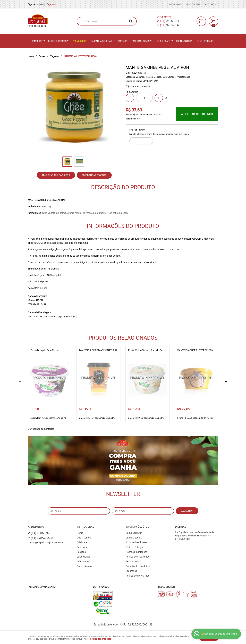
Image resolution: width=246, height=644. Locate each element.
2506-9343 (170, 21)
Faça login (51, 4)
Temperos (37, 41)
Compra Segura (134, 538)
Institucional (85, 527)
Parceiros (82, 547)
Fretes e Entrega (134, 547)
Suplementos (183, 41)
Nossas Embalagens (136, 552)
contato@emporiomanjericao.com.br (45, 542)
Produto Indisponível (50, 380)
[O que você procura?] (131, 21)
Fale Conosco (211, 4)
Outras (122, 41)
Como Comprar (134, 533)
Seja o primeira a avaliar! (138, 86)
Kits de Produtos (57, 41)
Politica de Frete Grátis (138, 576)
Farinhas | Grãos (141, 41)
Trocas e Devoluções (136, 542)
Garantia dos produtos (138, 566)
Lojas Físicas (83, 557)
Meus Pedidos (193, 4)
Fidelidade (82, 542)
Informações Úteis (137, 527)
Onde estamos (84, 566)
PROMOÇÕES (79, 41)
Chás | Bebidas (204, 41)
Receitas (81, 552)
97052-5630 (171, 25)
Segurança (131, 571)
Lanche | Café (163, 41)
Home (80, 533)
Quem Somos (176, 4)
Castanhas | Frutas (101, 41)
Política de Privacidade (138, 557)
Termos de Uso (133, 561)
